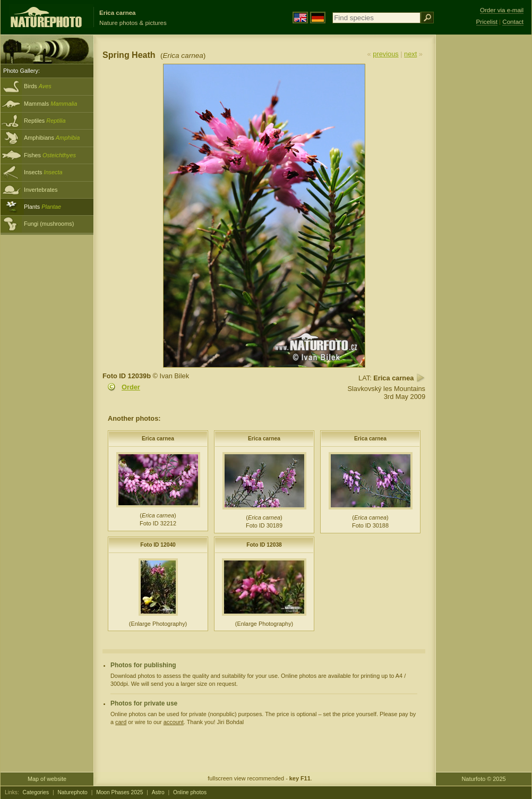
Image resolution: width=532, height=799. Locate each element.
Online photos (190, 792)
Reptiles (45, 121)
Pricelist (487, 22)
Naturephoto (72, 792)
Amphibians (52, 138)
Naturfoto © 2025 (484, 779)
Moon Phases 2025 (119, 792)
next (410, 54)
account (174, 722)
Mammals (50, 104)
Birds (38, 86)
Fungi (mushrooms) (49, 224)
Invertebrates (41, 190)
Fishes (50, 155)
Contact (513, 22)
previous (385, 54)
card (121, 722)
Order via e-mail (502, 10)
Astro (158, 792)
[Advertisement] (484, 205)
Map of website (47, 779)
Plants (42, 207)
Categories (36, 792)
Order (131, 387)
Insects (43, 172)
